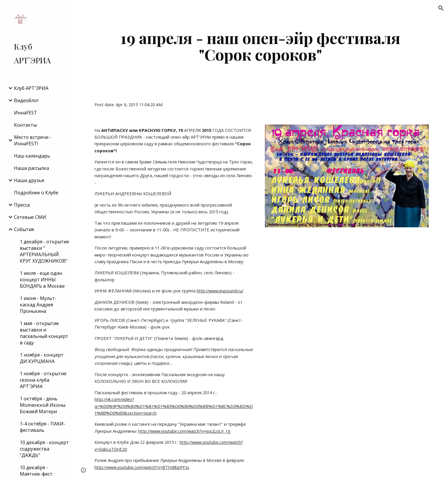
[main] (260, 46)
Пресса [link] (22, 205)
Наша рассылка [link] (32, 168)
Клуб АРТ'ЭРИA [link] (31, 88)
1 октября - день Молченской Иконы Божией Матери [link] (43, 405)
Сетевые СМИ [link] (30, 217)
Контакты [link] (25, 125)
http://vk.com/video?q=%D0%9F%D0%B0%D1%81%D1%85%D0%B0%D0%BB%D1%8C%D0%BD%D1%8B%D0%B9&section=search (174, 406)
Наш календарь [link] (32, 156)
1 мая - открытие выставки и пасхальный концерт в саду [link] (44, 333)
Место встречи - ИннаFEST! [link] (33, 140)
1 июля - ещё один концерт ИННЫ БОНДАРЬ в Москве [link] (42, 280)
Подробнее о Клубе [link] (36, 193)
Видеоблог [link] (26, 100)
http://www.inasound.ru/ (220, 291)
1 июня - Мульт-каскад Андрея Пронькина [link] (38, 305)
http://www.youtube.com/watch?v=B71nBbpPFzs (142, 467)
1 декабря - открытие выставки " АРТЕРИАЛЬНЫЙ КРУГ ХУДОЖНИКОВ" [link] (44, 251)
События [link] (24, 229)
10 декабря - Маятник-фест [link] (36, 471)
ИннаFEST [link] (26, 113)
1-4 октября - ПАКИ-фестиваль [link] (43, 427)
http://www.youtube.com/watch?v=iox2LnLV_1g (184, 431)
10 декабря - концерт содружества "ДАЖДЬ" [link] (44, 449)
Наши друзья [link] (29, 180)
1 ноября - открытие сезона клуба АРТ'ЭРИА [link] (43, 380)
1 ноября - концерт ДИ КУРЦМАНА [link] (42, 358)
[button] (441, 8)
